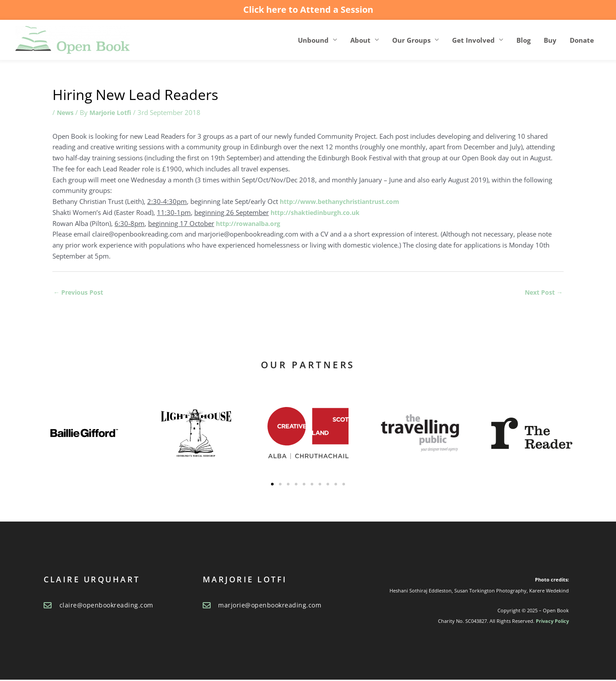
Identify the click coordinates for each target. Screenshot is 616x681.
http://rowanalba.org (251, 224)
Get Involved (473, 40)
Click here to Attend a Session (308, 9)
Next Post (542, 293)
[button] (272, 485)
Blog (523, 40)
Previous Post (80, 293)
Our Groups (411, 40)
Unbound (313, 40)
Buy (550, 40)
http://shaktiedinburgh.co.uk (319, 213)
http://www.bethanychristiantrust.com (346, 202)
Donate (582, 40)
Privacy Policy (552, 622)
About (360, 40)
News (66, 113)
